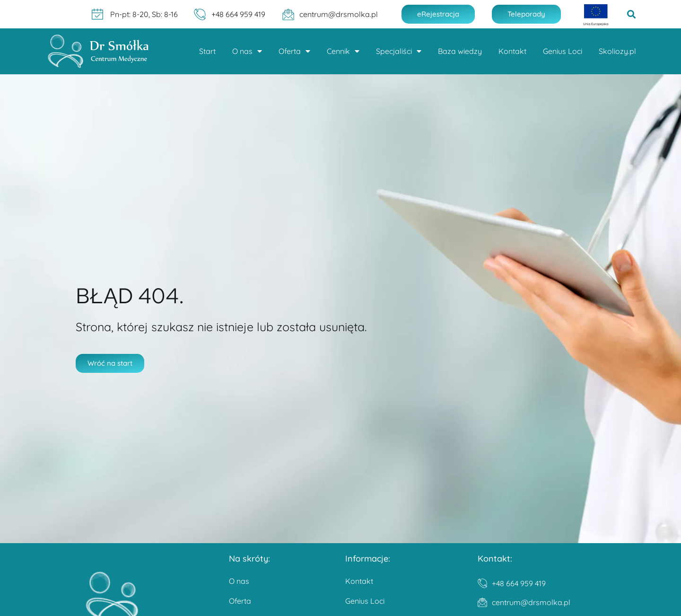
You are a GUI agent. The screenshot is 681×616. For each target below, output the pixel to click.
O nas (247, 51)
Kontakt (512, 51)
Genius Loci (563, 51)
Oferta (294, 51)
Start (207, 51)
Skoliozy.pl (617, 51)
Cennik (343, 51)
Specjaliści (399, 51)
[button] (632, 14)
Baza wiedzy (460, 51)
